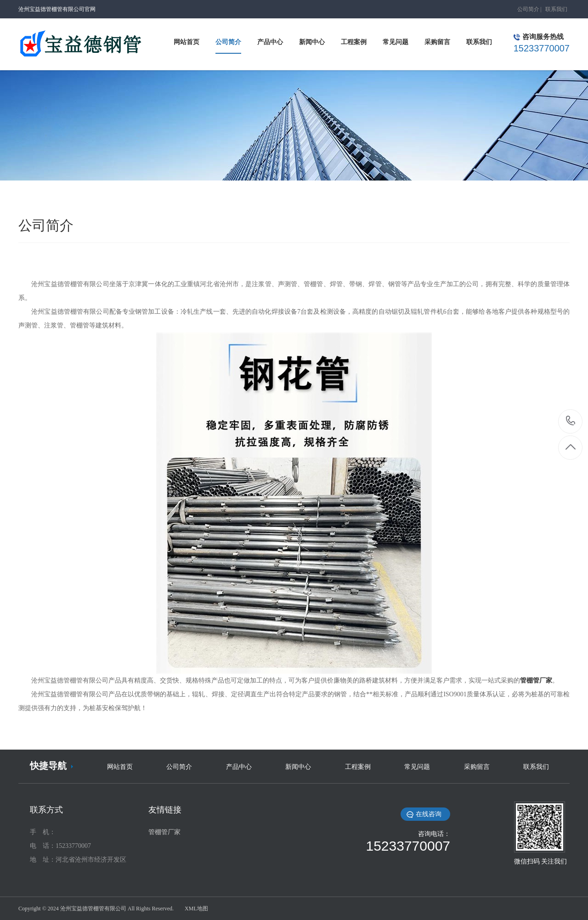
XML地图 (196, 909)
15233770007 (571, 421)
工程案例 (358, 767)
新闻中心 (298, 767)
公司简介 (528, 9)
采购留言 (477, 767)
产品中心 (239, 767)
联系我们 (556, 9)
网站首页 (120, 767)
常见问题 (417, 767)
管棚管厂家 (164, 832)
